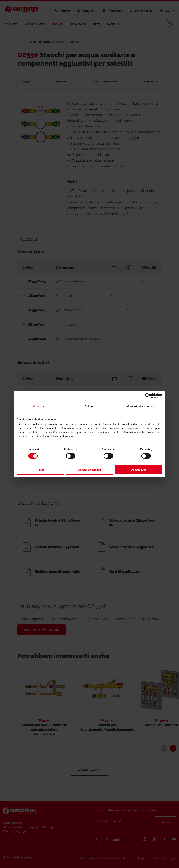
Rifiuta (40, 470)
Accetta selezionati (89, 470)
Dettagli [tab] (89, 406)
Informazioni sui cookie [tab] (140, 406)
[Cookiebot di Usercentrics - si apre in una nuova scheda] (148, 396)
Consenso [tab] (39, 406)
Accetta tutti (139, 470)
